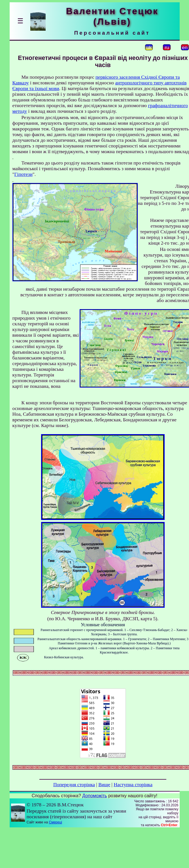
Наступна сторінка (133, 785)
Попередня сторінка (74, 785)
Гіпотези (24, 174)
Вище (104, 785)
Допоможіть (95, 796)
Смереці (55, 822)
